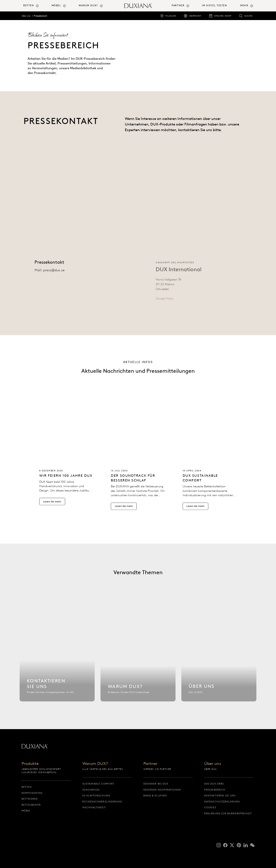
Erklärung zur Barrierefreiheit (228, 813)
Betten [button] (29, 5)
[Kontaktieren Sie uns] (57, 660)
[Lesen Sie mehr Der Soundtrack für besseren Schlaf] (138, 465)
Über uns (26, 16)
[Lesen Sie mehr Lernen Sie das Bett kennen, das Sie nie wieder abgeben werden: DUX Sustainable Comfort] (210, 465)
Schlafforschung (96, 796)
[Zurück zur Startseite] (138, 6)
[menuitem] (36, 6)
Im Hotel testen (214, 5)
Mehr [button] (244, 5)
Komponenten (32, 793)
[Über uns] (219, 660)
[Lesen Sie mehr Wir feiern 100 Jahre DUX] (66, 462)
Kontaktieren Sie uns (220, 796)
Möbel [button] (56, 5)
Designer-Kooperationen (162, 790)
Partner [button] (178, 5)
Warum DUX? (95, 764)
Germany (195, 16)
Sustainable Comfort (98, 784)
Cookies (210, 807)
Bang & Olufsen (155, 796)
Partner (150, 764)
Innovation (91, 790)
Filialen (171, 16)
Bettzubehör (31, 805)
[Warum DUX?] (138, 660)
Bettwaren (30, 799)
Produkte (30, 764)
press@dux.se (54, 275)
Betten (27, 787)
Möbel (26, 811)
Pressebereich (41, 16)
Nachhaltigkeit (94, 807)
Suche (249, 16)
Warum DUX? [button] (88, 5)
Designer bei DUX (156, 784)
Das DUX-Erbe (214, 784)
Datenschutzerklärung (222, 802)
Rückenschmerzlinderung (102, 802)
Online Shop (223, 16)
